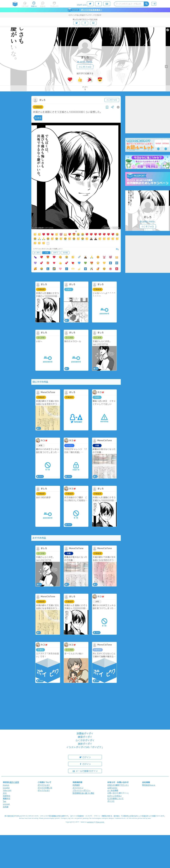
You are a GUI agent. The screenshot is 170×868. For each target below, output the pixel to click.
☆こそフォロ (85, 67)
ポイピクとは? (44, 785)
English (6, 785)
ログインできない (115, 796)
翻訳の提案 (14, 782)
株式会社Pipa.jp (149, 785)
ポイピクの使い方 (45, 788)
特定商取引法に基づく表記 (83, 793)
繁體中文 (7, 798)
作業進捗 (38, 107)
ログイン (85, 757)
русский (6, 804)
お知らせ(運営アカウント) (118, 785)
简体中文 (7, 796)
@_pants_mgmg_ (85, 62)
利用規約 (76, 785)
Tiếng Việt (7, 790)
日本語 (6, 807)
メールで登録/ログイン (85, 771)
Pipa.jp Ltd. (100, 822)
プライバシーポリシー (82, 790)
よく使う (37, 253)
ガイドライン (78, 788)
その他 (65, 253)
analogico (90, 822)
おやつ (56, 253)
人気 (46, 253)
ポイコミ (111, 801)
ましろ (85, 57)
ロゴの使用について (115, 798)
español (6, 788)
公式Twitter (112, 788)
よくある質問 (113, 790)
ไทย (5, 801)
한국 (5, 793)
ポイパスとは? (44, 790)
